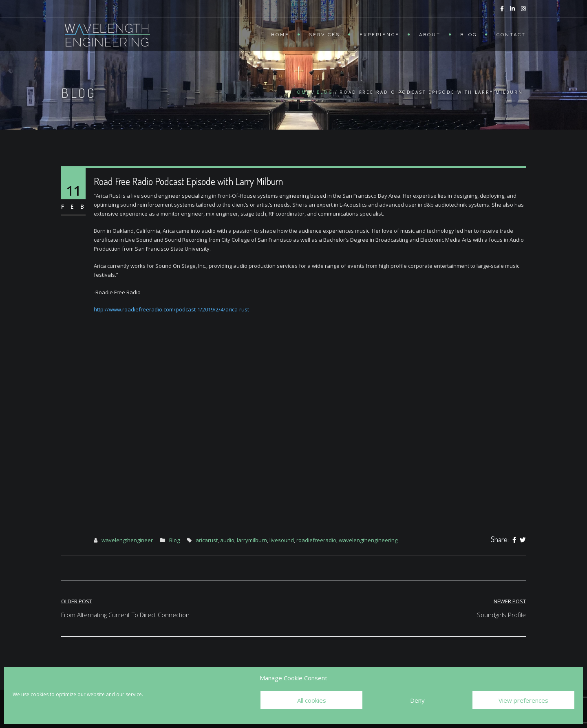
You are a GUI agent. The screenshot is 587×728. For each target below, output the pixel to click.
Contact (511, 35)
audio (227, 540)
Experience (380, 35)
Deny (417, 700)
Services (324, 35)
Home (280, 35)
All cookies (312, 700)
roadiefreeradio (316, 540)
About (430, 35)
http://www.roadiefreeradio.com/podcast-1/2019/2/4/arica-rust (171, 309)
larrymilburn (252, 540)
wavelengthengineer (127, 540)
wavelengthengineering (368, 540)
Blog (469, 35)
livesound (282, 540)
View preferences (523, 700)
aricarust (207, 540)
